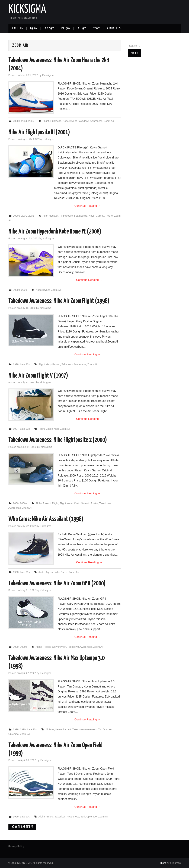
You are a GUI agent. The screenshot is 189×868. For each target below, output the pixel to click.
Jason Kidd (52, 429)
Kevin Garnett (97, 216)
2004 (24, 121)
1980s (33, 29)
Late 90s (82, 29)
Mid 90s (66, 29)
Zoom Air (109, 121)
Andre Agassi (46, 572)
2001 (24, 216)
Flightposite (66, 216)
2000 (16, 503)
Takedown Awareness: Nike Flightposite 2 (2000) (58, 440)
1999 (23, 729)
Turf (83, 817)
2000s (97, 29)
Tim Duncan (105, 729)
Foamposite (81, 216)
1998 (16, 364)
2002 (31, 216)
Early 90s (49, 29)
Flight (46, 121)
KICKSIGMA (27, 10)
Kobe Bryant (70, 121)
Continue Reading (87, 206)
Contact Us (114, 29)
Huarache (56, 121)
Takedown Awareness (90, 121)
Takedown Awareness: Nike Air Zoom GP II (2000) (57, 584)
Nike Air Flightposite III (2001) (39, 132)
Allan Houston (51, 216)
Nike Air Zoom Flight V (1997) (38, 376)
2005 (31, 121)
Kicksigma (48, 75)
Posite (109, 216)
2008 (24, 290)
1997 (16, 429)
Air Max (50, 729)
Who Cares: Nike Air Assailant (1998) (46, 519)
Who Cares (61, 572)
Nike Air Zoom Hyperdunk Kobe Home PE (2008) (55, 232)
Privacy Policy (16, 846)
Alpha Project (43, 503)
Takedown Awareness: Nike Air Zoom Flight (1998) (59, 301)
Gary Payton (53, 364)
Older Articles (22, 827)
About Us (17, 29)
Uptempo (14, 734)
